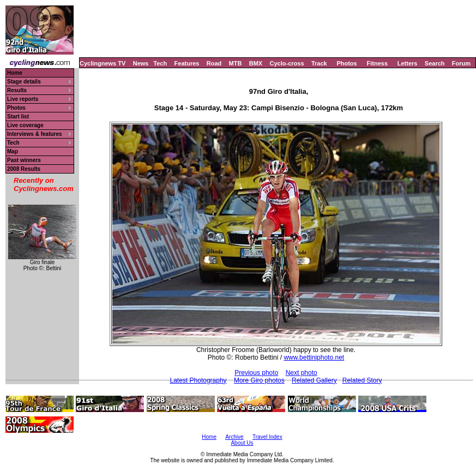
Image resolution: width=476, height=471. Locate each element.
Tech (160, 63)
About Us (242, 443)
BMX (256, 63)
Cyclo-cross (287, 63)
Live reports (23, 99)
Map (13, 151)
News (141, 63)
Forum (461, 63)
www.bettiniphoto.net (314, 357)
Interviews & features (35, 134)
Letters (408, 63)
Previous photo (256, 373)
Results (17, 90)
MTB (236, 63)
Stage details (24, 82)
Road (214, 63)
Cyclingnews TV (103, 63)
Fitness (377, 63)
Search (435, 63)
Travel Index (267, 437)
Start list (18, 117)
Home (15, 73)
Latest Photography (198, 380)
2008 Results (24, 169)
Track (319, 63)
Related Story (362, 380)
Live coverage (25, 125)
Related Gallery (314, 380)
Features (187, 63)
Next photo (302, 373)
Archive (234, 437)
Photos (347, 63)
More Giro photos (259, 380)
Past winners (24, 160)
